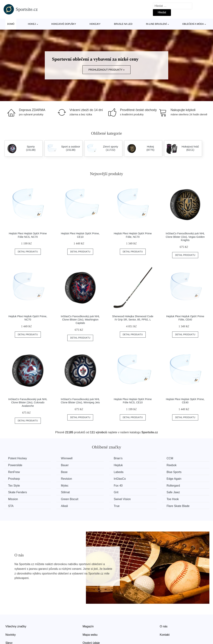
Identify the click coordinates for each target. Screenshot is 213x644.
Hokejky (95, 24)
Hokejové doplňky (64, 24)
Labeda (119, 472)
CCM (170, 458)
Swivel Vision (122, 499)
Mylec (65, 486)
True (117, 506)
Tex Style (14, 486)
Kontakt (165, 635)
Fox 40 (118, 486)
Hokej (32, 24)
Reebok (172, 465)
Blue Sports (174, 472)
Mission (13, 499)
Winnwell (67, 458)
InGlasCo (120, 479)
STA (11, 506)
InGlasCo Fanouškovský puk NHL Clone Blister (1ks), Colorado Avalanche (28, 403)
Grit (116, 492)
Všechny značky (16, 626)
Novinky (11, 635)
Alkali (64, 506)
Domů (11, 24)
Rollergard (173, 486)
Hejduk (118, 465)
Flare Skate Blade (178, 506)
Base (64, 472)
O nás (164, 626)
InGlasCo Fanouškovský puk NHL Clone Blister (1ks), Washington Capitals (80, 320)
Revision (67, 479)
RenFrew (14, 472)
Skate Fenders (18, 492)
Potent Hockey (18, 458)
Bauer (65, 465)
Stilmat (65, 492)
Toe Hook (173, 499)
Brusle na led (123, 24)
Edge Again (174, 479)
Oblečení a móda (193, 24)
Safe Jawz (173, 492)
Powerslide (15, 465)
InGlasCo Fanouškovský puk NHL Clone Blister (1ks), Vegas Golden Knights (185, 237)
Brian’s (118, 458)
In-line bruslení (156, 24)
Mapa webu (90, 635)
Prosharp (14, 479)
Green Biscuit (70, 499)
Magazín (88, 626)
